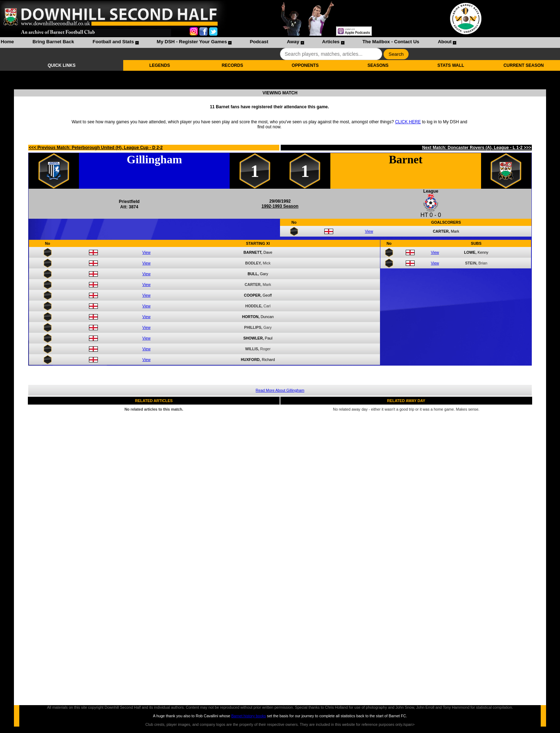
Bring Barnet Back (53, 42)
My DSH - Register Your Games (192, 42)
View (369, 231)
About (445, 42)
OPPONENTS (305, 65)
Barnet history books (248, 716)
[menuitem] (7, 43)
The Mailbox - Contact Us (391, 42)
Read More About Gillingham (280, 390)
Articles (331, 42)
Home (7, 42)
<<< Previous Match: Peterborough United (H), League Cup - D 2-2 (96, 148)
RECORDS (232, 65)
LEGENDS (160, 65)
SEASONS (378, 65)
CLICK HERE (408, 122)
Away (293, 42)
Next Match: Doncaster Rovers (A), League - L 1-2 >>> (477, 148)
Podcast (259, 42)
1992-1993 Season (280, 206)
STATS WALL (451, 65)
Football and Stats (113, 42)
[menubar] (228, 43)
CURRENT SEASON (524, 65)
